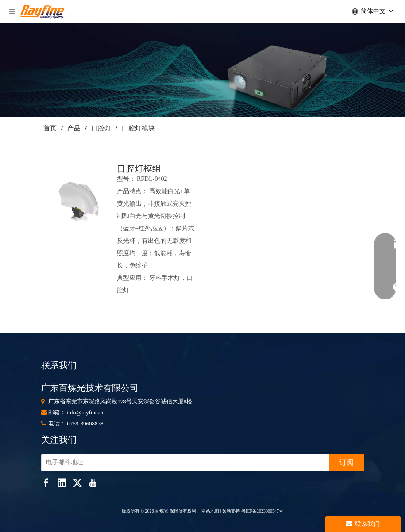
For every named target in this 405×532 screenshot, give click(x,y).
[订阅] (347, 463)
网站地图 (210, 511)
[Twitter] (77, 482)
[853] (202, 70)
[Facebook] (46, 482)
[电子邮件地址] (183, 463)
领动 (227, 511)
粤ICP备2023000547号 (262, 511)
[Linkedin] (62, 482)
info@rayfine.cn (86, 412)
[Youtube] (93, 482)
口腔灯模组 (139, 168)
